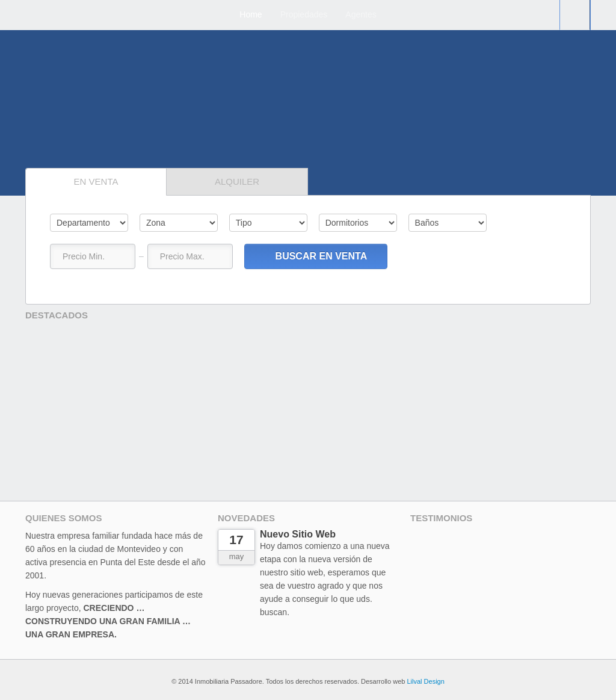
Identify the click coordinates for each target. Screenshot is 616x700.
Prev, (35, 153)
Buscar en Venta (316, 256)
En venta (96, 181)
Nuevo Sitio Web (298, 534)
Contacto (575, 15)
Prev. (566, 521)
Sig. (59, 153)
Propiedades (304, 14)
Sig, (586, 318)
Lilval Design (425, 681)
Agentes (361, 14)
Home (251, 14)
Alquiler (237, 181)
